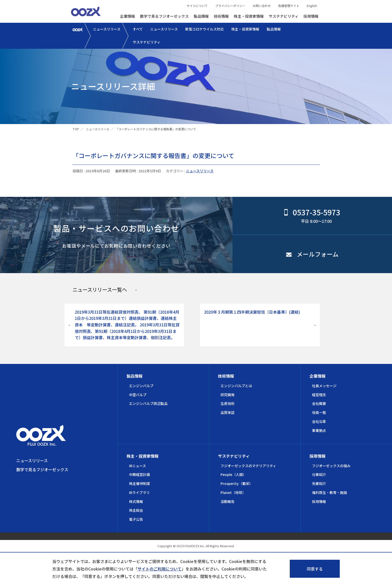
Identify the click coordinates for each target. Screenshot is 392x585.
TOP (76, 129)
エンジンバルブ (141, 386)
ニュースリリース (107, 29)
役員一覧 (319, 412)
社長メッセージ (324, 386)
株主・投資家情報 (249, 16)
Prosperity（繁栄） (237, 483)
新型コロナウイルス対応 (204, 29)
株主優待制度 (139, 483)
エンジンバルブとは (236, 386)
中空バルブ (138, 395)
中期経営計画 (139, 474)
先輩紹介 (319, 483)
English (312, 6)
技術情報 (221, 16)
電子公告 (136, 519)
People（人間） (233, 474)
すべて (138, 29)
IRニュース (137, 466)
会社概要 (319, 403)
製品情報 (201, 16)
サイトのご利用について (159, 569)
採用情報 (311, 16)
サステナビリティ (284, 16)
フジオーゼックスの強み (331, 466)
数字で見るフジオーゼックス (164, 16)
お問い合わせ (262, 6)
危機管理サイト (289, 6)
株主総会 (136, 510)
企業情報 (127, 16)
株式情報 (136, 501)
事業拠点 (319, 430)
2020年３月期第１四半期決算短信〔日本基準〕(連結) (252, 312)
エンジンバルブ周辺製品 (148, 403)
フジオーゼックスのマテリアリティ (248, 466)
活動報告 (227, 501)
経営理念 (319, 395)
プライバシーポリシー (230, 6)
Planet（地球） (233, 492)
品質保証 (227, 412)
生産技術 (227, 403)
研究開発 (227, 395)
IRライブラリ (139, 492)
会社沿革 (319, 421)
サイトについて (197, 6)
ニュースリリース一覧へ (100, 289)
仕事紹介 (319, 474)
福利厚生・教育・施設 (329, 492)
